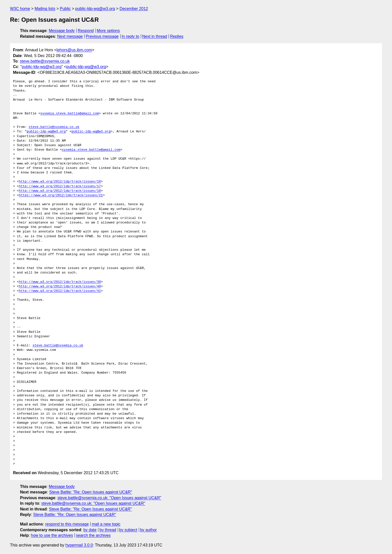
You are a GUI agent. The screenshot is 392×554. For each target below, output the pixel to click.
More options (108, 31)
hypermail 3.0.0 (79, 545)
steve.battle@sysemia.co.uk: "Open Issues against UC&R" (109, 498)
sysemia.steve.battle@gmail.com (70, 114)
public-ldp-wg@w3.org (95, 9)
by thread (108, 530)
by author (148, 530)
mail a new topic (106, 524)
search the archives (93, 535)
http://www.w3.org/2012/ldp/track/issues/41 (60, 291)
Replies (177, 36)
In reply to (130, 36)
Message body (62, 31)
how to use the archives (52, 535)
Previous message (102, 36)
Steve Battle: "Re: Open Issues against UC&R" (91, 492)
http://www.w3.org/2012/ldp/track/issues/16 (60, 182)
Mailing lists (45, 9)
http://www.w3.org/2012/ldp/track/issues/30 (60, 282)
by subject (128, 530)
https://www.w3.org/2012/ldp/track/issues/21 (61, 195)
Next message (70, 36)
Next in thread (155, 36)
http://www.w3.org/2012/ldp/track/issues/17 (60, 186)
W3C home (20, 9)
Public (65, 9)
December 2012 (134, 9)
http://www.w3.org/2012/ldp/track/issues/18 (60, 191)
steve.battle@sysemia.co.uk (45, 61)
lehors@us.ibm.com (74, 50)
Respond (86, 31)
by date (90, 530)
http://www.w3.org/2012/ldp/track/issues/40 (60, 287)
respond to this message (67, 524)
